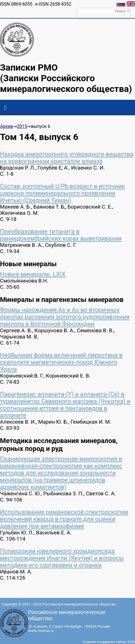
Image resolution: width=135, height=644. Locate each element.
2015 (22, 126)
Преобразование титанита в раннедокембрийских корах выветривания (61, 235)
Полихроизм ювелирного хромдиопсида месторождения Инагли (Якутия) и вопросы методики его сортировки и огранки (62, 558)
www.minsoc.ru (41, 631)
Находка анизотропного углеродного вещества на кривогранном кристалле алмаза (67, 158)
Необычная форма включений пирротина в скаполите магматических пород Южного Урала (61, 362)
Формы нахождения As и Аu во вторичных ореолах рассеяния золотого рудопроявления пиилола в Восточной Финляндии (65, 317)
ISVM (131, 642)
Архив (6, 126)
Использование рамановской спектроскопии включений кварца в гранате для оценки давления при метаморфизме (64, 519)
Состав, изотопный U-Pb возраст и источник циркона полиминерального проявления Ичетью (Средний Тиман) (62, 193)
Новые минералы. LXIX (33, 274)
